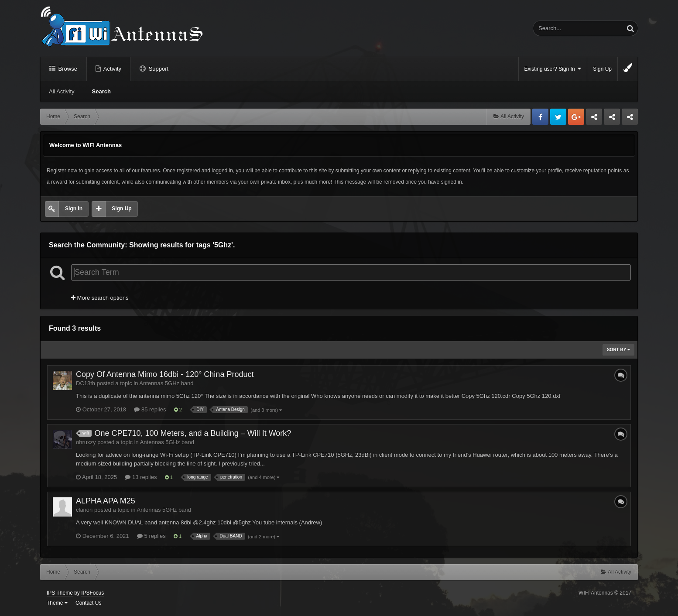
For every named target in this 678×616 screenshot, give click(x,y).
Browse (67, 69)
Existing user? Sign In (553, 69)
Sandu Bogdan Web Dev (630, 119)
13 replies (141, 477)
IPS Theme (60, 593)
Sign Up (602, 69)
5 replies (151, 536)
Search (101, 91)
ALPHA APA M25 (106, 501)
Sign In (74, 209)
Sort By (618, 350)
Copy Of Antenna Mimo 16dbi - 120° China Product (165, 374)
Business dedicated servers (594, 119)
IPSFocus (92, 593)
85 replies (150, 409)
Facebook (540, 117)
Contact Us (88, 603)
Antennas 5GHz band (166, 383)
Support (158, 69)
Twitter (558, 117)
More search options (100, 298)
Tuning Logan (612, 119)
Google (576, 117)
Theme (57, 603)
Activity (112, 69)
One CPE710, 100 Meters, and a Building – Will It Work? (193, 433)
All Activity (62, 91)
